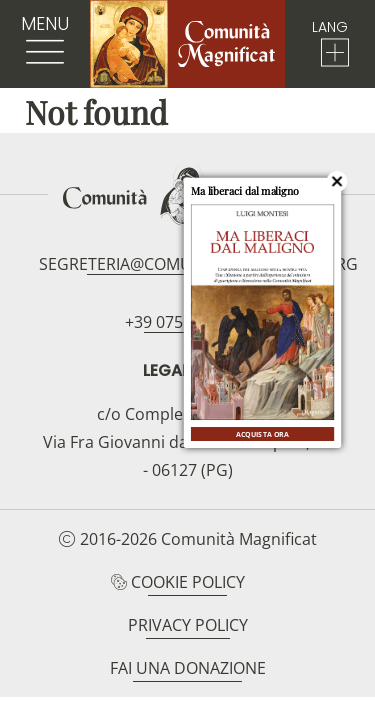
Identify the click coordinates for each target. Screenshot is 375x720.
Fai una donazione (188, 668)
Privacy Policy (188, 625)
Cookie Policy (188, 582)
